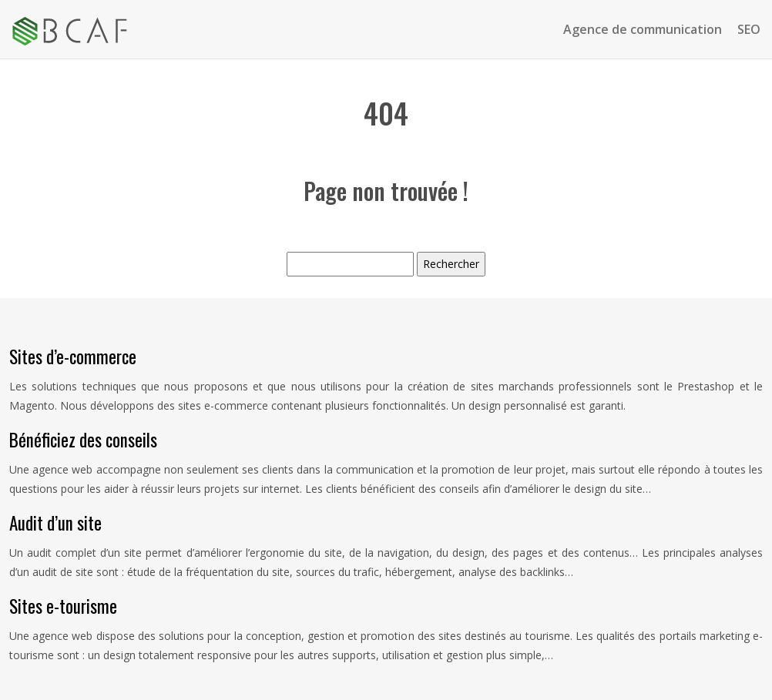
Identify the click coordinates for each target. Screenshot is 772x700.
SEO (749, 29)
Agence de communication (643, 29)
